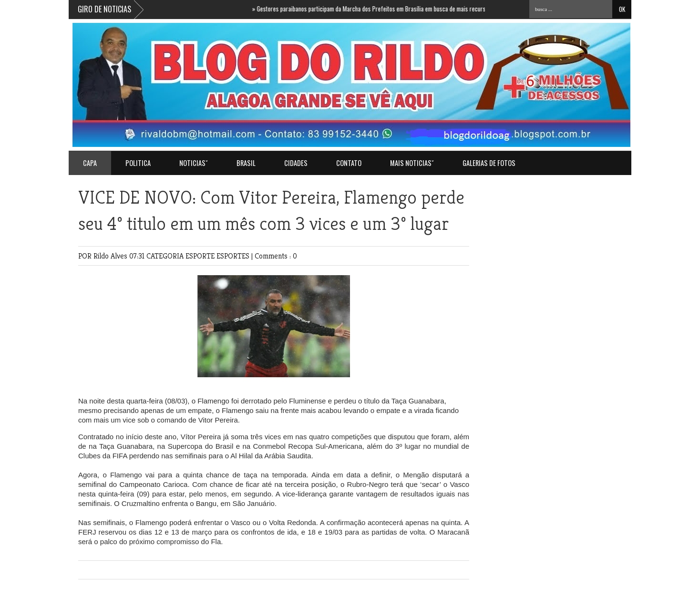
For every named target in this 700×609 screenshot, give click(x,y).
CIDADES (296, 163)
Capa (90, 163)
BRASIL (246, 163)
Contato (349, 163)
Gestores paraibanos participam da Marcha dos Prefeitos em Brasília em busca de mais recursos (375, 9)
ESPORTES (234, 256)
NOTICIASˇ (194, 163)
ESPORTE (201, 256)
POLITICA (138, 163)
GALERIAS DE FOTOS (489, 163)
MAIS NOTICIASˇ (412, 163)
